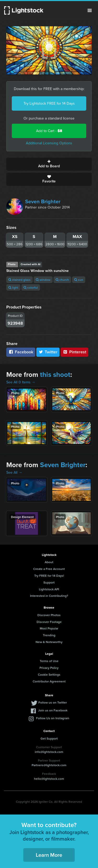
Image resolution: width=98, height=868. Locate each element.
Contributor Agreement (49, 681)
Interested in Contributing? (49, 596)
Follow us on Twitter (53, 702)
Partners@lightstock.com (49, 765)
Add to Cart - (49, 131)
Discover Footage (49, 622)
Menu (90, 10)
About (49, 562)
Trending (49, 635)
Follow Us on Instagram (53, 718)
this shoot (55, 374)
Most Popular (49, 628)
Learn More (49, 855)
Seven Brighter (43, 201)
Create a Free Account (49, 569)
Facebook (21, 352)
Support (49, 582)
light (13, 287)
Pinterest (74, 352)
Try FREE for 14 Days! (49, 576)
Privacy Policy (49, 668)
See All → (14, 472)
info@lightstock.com (49, 752)
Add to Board (49, 164)
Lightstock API (49, 589)
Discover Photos (49, 615)
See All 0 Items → (21, 382)
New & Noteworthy (49, 642)
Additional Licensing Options (49, 143)
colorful (31, 287)
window (43, 280)
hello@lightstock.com (49, 779)
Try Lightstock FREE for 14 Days (49, 103)
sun (79, 280)
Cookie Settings (49, 674)
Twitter (48, 352)
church (62, 280)
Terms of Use (49, 661)
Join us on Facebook (53, 710)
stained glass (19, 280)
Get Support (49, 738)
